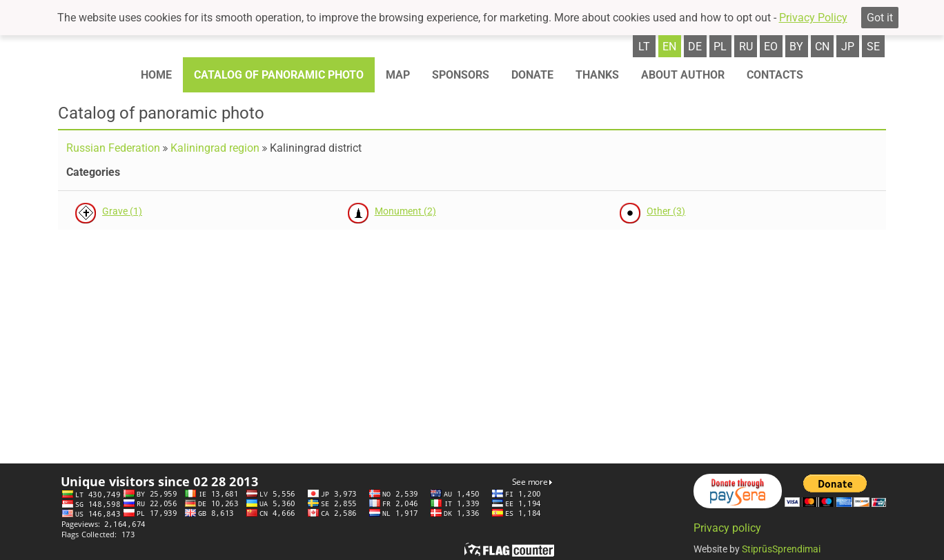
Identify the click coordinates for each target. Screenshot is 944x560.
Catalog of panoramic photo (279, 75)
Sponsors (461, 75)
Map (398, 75)
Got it (880, 18)
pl (720, 47)
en (669, 47)
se (873, 47)
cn (822, 47)
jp (848, 47)
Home (156, 75)
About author (683, 75)
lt (644, 47)
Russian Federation (113, 148)
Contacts (775, 75)
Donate (532, 75)
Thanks (597, 75)
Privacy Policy (813, 18)
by (796, 47)
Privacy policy (727, 528)
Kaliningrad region (215, 148)
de (695, 47)
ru (746, 47)
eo (771, 47)
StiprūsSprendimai (781, 549)
